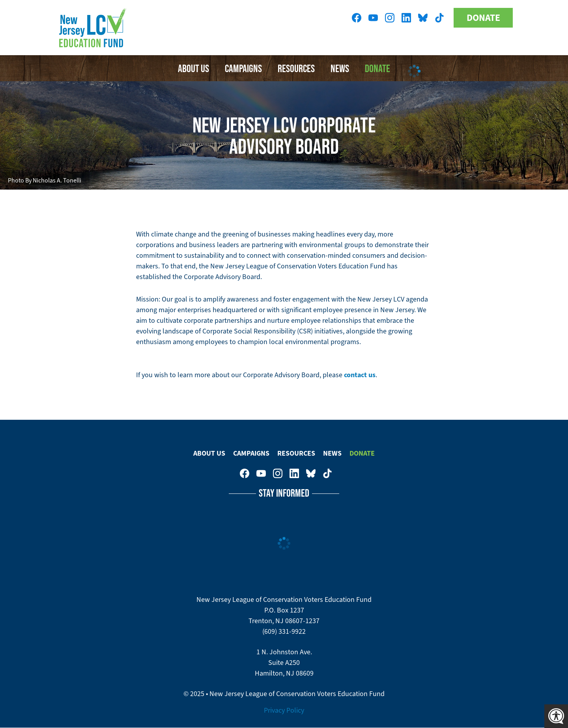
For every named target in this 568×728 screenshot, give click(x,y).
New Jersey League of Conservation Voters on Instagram (390, 18)
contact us (360, 375)
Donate (483, 18)
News (332, 453)
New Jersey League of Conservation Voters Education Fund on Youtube (373, 18)
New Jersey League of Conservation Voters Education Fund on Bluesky (423, 18)
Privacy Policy (284, 710)
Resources (296, 68)
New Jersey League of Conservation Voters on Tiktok (439, 18)
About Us (193, 68)
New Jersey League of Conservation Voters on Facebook (357, 18)
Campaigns (243, 68)
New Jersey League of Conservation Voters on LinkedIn (406, 18)
